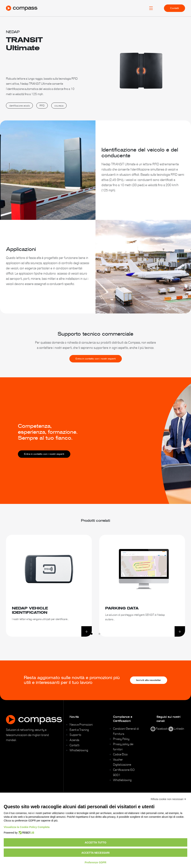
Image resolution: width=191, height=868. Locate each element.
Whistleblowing (79, 750)
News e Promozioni (81, 724)
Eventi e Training (79, 730)
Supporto (75, 735)
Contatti (174, 8)
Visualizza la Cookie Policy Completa (27, 827)
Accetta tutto (95, 842)
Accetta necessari (96, 853)
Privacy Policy (121, 739)
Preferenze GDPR (95, 862)
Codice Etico (120, 754)
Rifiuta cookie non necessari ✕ (169, 799)
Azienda (74, 740)
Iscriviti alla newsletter (149, 680)
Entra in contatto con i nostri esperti (96, 366)
